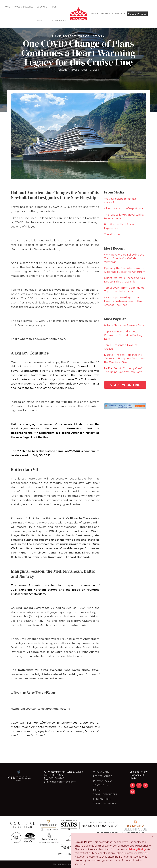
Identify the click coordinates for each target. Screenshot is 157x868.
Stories (94, 14)
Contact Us (119, 14)
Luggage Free (42, 14)
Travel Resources (105, 794)
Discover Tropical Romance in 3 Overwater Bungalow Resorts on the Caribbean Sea (124, 359)
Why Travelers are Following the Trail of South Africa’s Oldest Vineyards (124, 258)
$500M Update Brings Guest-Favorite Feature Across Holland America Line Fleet (124, 301)
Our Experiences (59, 14)
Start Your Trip (125, 385)
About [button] (105, 14)
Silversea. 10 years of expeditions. (124, 209)
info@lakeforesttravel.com (61, 782)
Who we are (101, 772)
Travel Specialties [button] (23, 7)
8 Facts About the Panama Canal (124, 325)
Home (7, 7)
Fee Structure (103, 776)
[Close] (153, 837)
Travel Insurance (105, 804)
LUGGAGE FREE (102, 799)
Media (97, 790)
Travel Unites (112, 234)
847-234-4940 (137, 14)
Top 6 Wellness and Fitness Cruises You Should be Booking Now (123, 335)
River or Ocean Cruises (85, 70)
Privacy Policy (103, 781)
